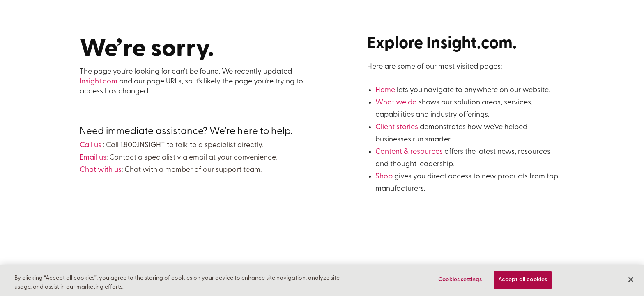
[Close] (631, 280)
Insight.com (99, 82)
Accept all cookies (523, 280)
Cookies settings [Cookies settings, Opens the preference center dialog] (460, 280)
